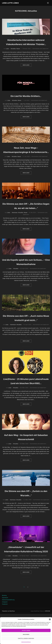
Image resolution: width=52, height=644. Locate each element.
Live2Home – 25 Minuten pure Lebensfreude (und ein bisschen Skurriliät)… (26, 405)
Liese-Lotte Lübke (13, 3)
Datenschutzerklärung (26, 642)
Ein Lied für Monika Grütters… (26, 100)
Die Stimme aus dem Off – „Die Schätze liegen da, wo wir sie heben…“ (26, 217)
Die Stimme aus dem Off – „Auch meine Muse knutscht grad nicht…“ (26, 337)
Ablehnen (26, 634)
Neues (18, 53)
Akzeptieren (26, 630)
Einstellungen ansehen (26, 638)
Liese (7, 53)
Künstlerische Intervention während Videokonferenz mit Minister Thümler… (26, 44)
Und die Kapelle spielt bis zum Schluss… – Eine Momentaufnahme (26, 277)
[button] (50, 619)
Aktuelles (13, 53)
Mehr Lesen (27, 69)
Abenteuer (15, 226)
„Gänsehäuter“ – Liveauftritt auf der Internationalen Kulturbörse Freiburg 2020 (26, 577)
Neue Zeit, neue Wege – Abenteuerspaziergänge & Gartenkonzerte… (26, 156)
